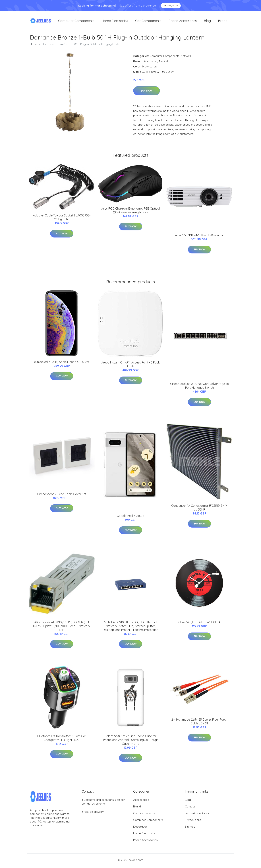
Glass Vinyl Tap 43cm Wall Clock (199, 624)
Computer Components (76, 22)
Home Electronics (115, 22)
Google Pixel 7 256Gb (130, 518)
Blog (207, 22)
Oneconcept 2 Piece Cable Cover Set (62, 496)
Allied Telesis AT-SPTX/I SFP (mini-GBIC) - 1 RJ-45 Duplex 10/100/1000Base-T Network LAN (62, 628)
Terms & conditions (197, 815)
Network (186, 58)
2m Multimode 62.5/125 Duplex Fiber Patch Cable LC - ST (199, 723)
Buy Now (147, 93)
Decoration (140, 828)
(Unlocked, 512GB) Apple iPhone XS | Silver (62, 364)
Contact (190, 808)
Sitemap (190, 828)
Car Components (148, 22)
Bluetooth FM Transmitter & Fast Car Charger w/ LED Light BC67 (62, 740)
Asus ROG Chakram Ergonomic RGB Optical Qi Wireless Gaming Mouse (130, 212)
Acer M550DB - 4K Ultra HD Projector (199, 237)
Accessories (141, 802)
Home (34, 46)
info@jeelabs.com (93, 814)
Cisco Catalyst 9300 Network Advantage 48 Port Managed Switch (199, 388)
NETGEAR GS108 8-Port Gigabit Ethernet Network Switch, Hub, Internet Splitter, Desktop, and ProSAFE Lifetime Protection (130, 628)
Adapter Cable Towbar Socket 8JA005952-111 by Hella (62, 219)
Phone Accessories (183, 22)
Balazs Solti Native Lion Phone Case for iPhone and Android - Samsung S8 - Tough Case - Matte (130, 742)
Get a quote (171, 6)
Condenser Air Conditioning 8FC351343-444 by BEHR (199, 509)
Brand (223, 22)
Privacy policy (194, 822)
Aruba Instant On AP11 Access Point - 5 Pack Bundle (130, 366)
